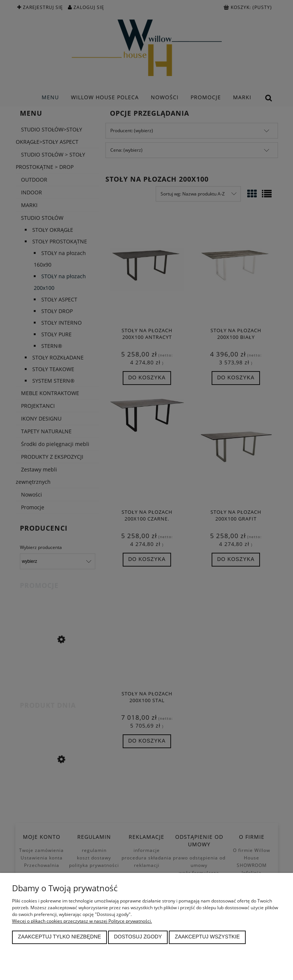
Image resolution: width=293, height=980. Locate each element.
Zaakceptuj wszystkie (207, 937)
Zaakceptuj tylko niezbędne (59, 937)
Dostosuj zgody (138, 937)
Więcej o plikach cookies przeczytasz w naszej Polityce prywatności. (82, 921)
